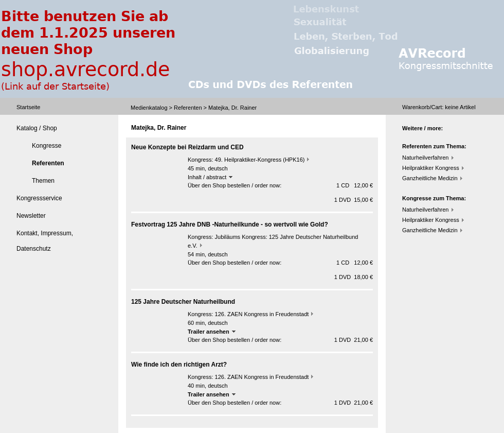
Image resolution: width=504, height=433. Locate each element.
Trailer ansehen (212, 332)
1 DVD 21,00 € (354, 340)
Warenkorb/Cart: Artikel (439, 107)
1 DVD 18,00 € (354, 277)
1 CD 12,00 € (355, 185)
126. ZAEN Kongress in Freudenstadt (262, 314)
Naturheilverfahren (426, 158)
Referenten (188, 108)
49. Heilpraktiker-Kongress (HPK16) (260, 160)
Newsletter (31, 216)
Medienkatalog (149, 108)
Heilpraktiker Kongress (431, 168)
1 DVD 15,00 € (354, 200)
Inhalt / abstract (210, 177)
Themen (43, 181)
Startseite (28, 107)
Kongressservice (39, 198)
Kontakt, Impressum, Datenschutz (45, 241)
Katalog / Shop (37, 128)
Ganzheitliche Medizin (430, 178)
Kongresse (47, 146)
